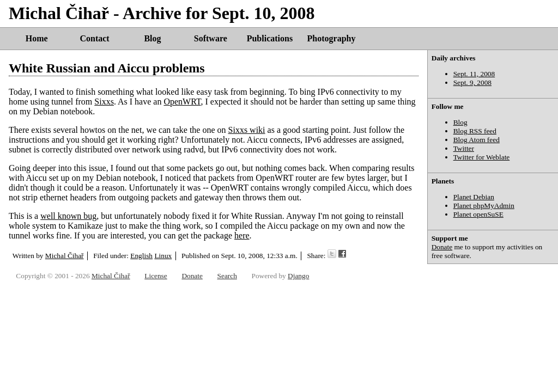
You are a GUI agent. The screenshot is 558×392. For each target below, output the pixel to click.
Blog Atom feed (477, 140)
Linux (163, 256)
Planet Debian (474, 197)
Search (227, 276)
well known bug (68, 216)
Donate (442, 247)
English (141, 256)
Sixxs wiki (247, 130)
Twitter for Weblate (482, 157)
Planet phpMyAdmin (484, 206)
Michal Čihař (65, 256)
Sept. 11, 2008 (474, 74)
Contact (94, 38)
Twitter (464, 148)
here (242, 235)
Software (211, 38)
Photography (332, 38)
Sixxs (104, 102)
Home (37, 38)
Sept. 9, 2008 (472, 82)
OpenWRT (182, 102)
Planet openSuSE (478, 214)
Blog (152, 38)
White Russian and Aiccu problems (107, 68)
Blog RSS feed (475, 131)
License (156, 276)
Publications (270, 38)
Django (298, 276)
